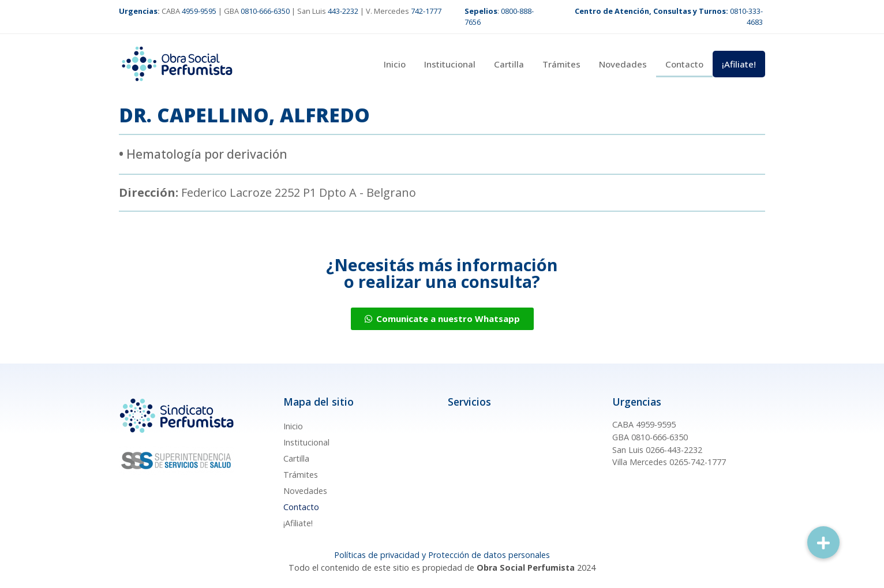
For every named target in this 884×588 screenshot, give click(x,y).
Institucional (450, 64)
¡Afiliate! (739, 64)
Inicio (395, 64)
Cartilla (509, 64)
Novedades (623, 64)
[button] (823, 542)
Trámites (561, 64)
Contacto (684, 64)
